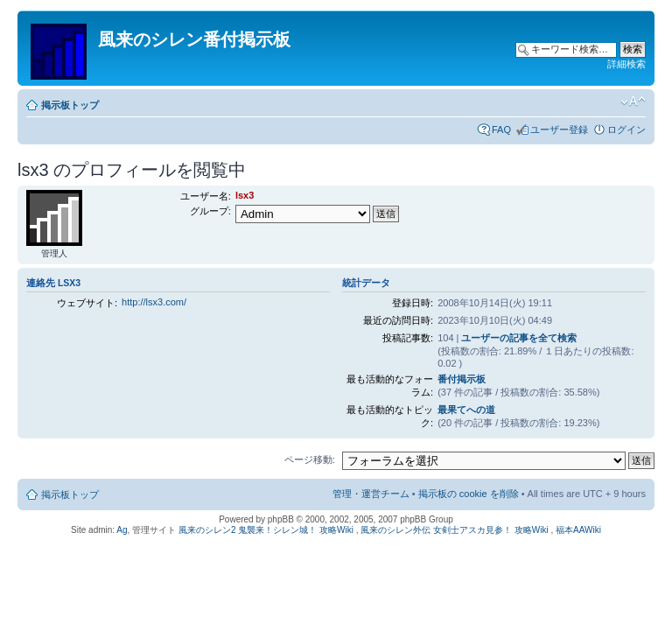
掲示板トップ (70, 105)
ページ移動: (310, 459)
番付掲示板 (462, 379)
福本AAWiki (578, 530)
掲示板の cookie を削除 (469, 494)
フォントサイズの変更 (633, 102)
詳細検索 (626, 64)
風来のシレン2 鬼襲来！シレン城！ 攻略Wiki (266, 530)
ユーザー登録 (559, 130)
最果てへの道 (466, 410)
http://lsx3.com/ (154, 302)
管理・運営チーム (371, 494)
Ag (122, 530)
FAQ (501, 130)
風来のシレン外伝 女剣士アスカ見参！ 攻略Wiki (454, 530)
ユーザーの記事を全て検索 (519, 338)
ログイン (626, 130)
